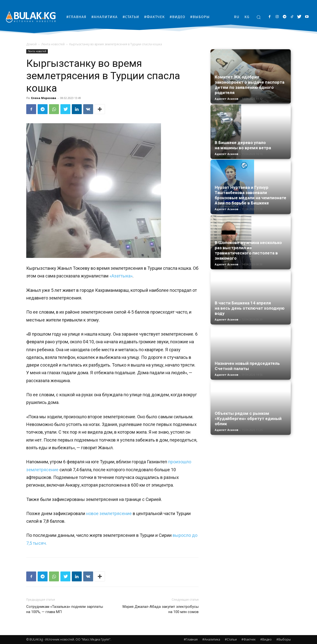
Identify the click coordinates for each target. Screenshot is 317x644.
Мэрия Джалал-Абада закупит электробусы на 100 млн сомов (161, 609)
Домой (31, 44)
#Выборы (284, 639)
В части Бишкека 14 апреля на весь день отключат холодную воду (250, 308)
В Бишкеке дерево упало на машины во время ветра (243, 145)
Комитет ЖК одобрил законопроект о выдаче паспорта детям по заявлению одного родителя (250, 85)
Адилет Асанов (226, 99)
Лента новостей (53, 44)
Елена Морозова (44, 98)
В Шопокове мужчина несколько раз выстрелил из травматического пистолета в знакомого (248, 250)
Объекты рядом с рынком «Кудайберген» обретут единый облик (248, 419)
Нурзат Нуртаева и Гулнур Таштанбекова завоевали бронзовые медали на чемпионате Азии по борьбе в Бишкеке (251, 195)
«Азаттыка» (121, 276)
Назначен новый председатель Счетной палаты (247, 366)
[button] (259, 17)
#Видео (266, 639)
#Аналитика (211, 639)
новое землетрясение (109, 513)
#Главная (191, 639)
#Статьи (231, 639)
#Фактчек (249, 639)
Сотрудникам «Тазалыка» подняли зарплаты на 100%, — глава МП (65, 609)
